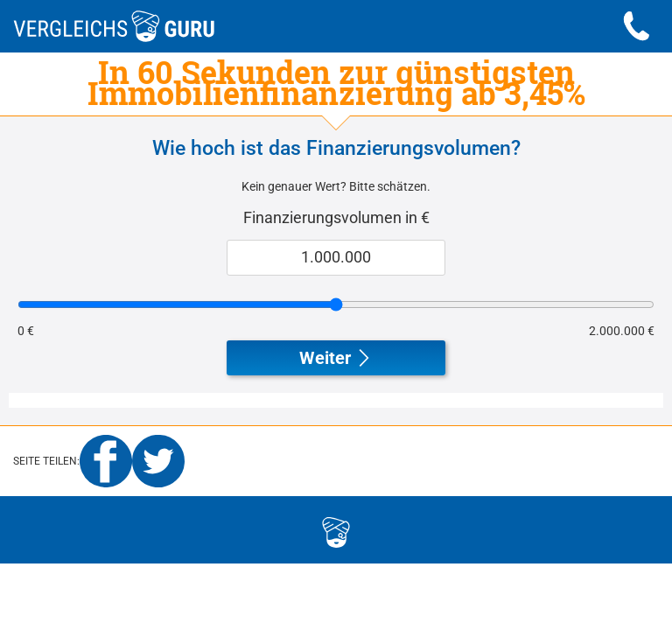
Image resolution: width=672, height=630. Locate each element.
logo (255, 530)
